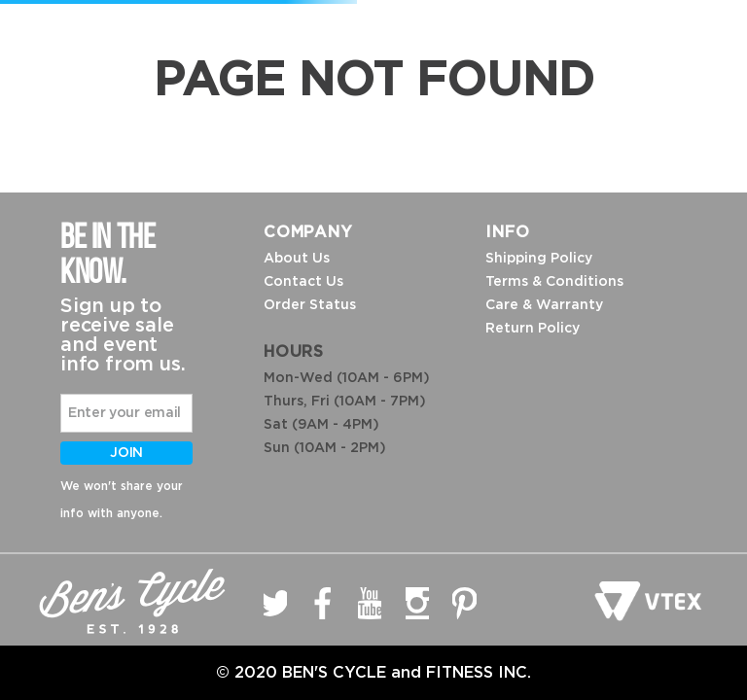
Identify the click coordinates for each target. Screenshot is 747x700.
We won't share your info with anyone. (122, 500)
